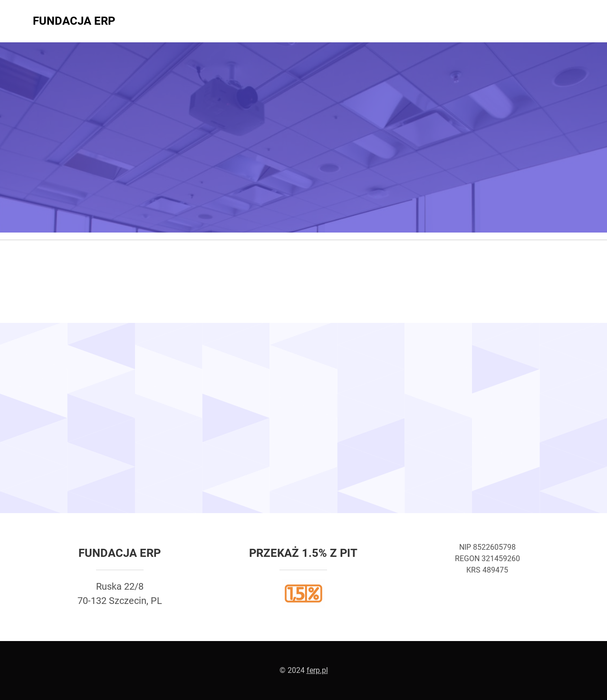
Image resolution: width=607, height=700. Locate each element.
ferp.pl (317, 670)
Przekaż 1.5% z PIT (303, 553)
